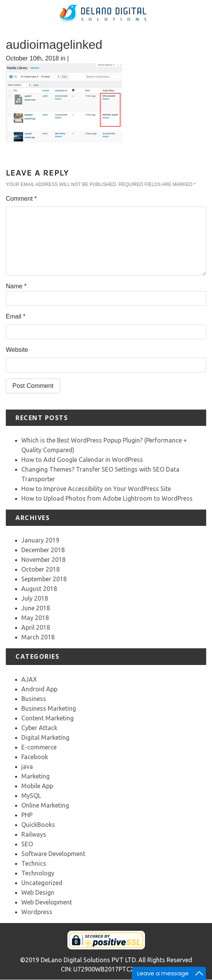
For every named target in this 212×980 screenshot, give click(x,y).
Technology (38, 873)
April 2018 (36, 627)
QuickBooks (38, 825)
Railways (34, 834)
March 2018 (38, 637)
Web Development (47, 902)
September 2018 (44, 579)
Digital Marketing (45, 737)
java (27, 766)
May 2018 (35, 618)
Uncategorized (42, 883)
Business (34, 699)
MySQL (31, 796)
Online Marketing (45, 805)
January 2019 (40, 540)
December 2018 (43, 550)
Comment (21, 199)
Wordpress (37, 912)
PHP (27, 815)
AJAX (29, 679)
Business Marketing (49, 708)
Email (16, 316)
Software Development (53, 854)
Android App (39, 689)
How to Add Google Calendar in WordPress (82, 460)
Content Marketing (47, 718)
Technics (34, 863)
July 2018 (35, 598)
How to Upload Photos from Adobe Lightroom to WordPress (107, 498)
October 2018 (41, 569)
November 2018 (43, 560)
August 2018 (39, 589)
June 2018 (36, 608)
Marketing (35, 776)
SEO (27, 844)
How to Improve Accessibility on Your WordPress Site (96, 489)
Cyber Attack (39, 728)
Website (17, 350)
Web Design (38, 892)
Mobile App (37, 786)
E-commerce (39, 747)
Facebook (35, 757)
